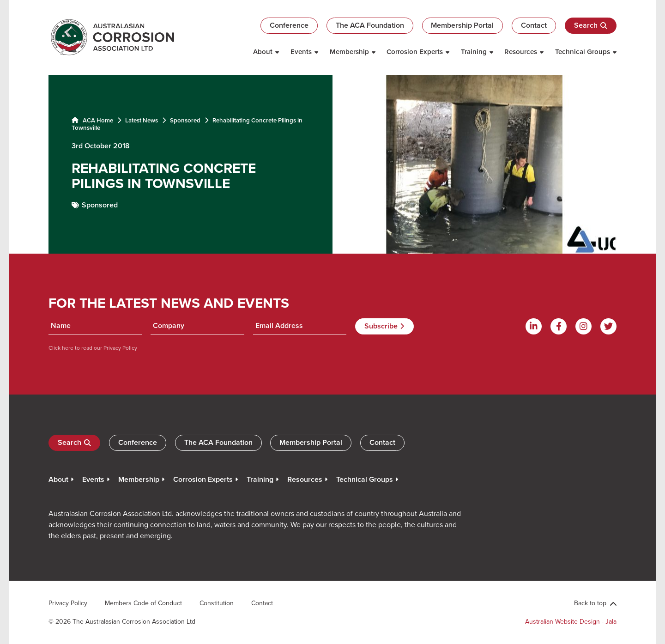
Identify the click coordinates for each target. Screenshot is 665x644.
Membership (349, 52)
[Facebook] (559, 326)
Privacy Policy (120, 348)
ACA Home (92, 120)
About (263, 52)
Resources (521, 52)
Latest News (142, 120)
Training (474, 52)
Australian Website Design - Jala (571, 621)
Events (301, 52)
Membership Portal (462, 25)
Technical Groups (583, 52)
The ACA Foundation (370, 25)
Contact (534, 25)
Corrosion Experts (415, 52)
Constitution (217, 603)
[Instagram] (583, 326)
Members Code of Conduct (143, 603)
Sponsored (185, 120)
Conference (289, 25)
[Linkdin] (534, 326)
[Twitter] (608, 326)
